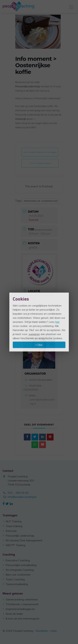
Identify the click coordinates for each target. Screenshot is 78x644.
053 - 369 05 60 (18, 493)
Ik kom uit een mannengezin (23, 618)
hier (57, 322)
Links (54, 631)
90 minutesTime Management (24, 540)
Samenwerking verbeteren (22, 599)
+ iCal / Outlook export (40, 163)
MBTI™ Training (15, 545)
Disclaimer (42, 631)
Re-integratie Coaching (20, 570)
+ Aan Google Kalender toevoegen (40, 152)
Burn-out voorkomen (18, 575)
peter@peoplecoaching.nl (42, 402)
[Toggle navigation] (71, 7)
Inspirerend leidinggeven (20, 609)
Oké (40, 345)
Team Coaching (15, 579)
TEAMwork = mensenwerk (22, 604)
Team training (14, 526)
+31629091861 (31, 390)
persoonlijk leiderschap (41, 201)
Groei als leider (14, 614)
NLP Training (14, 521)
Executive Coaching (18, 560)
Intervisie (11, 531)
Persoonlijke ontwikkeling (21, 565)
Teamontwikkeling (17, 584)
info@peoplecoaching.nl (22, 497)
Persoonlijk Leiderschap (20, 536)
